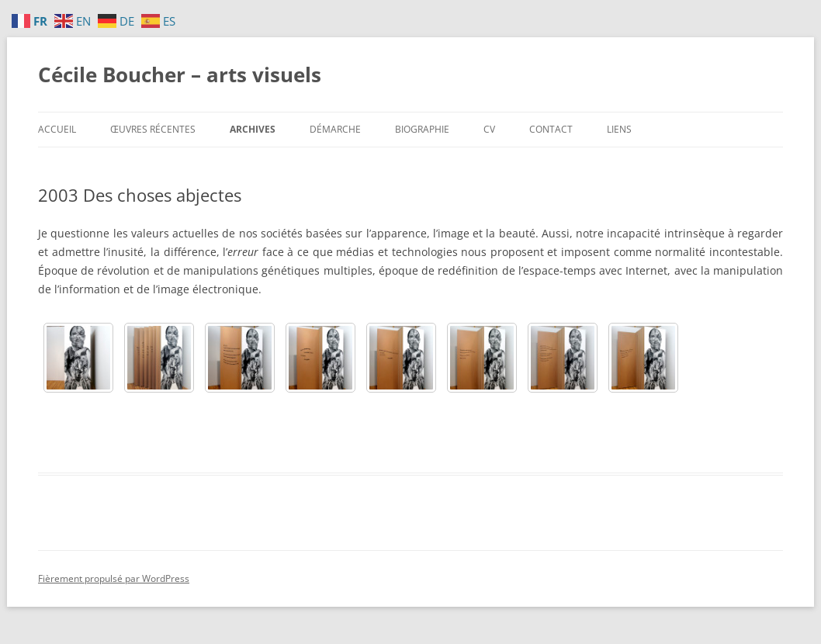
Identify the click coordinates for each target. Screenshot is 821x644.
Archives (253, 129)
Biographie (422, 129)
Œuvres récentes (153, 129)
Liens (619, 129)
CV (489, 129)
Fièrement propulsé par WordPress (114, 578)
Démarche (335, 129)
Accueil (57, 129)
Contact (551, 129)
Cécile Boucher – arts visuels (180, 74)
